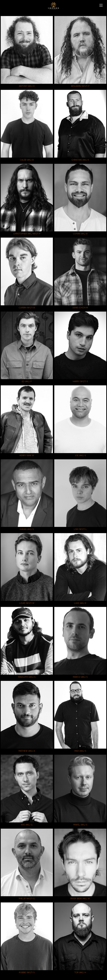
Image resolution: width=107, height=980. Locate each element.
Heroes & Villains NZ (53, 6)
